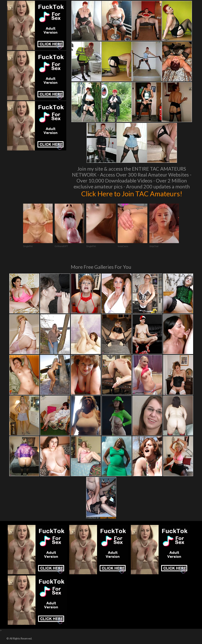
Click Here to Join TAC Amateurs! (132, 194)
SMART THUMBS (108, 518)
